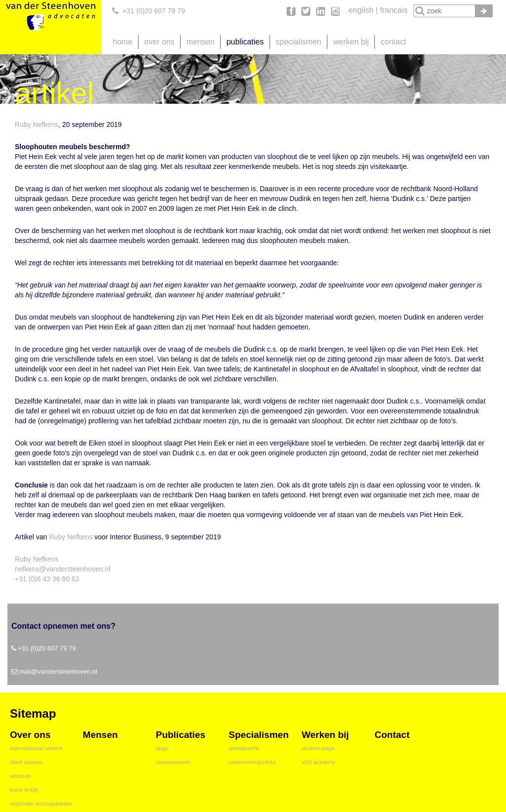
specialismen (298, 42)
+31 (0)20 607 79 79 (154, 11)
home (123, 42)
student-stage (318, 748)
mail (25, 671)
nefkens (27, 569)
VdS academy (318, 762)
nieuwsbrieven (173, 762)
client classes (26, 762)
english (361, 10)
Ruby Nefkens (37, 124)
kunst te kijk (24, 790)
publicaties (245, 42)
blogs (162, 748)
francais (394, 10)
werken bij (351, 42)
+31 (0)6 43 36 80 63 (47, 579)
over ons (159, 42)
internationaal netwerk (37, 748)
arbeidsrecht (244, 748)
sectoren (20, 776)
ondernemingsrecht (252, 762)
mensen (200, 42)
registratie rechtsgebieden (41, 804)
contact (393, 42)
